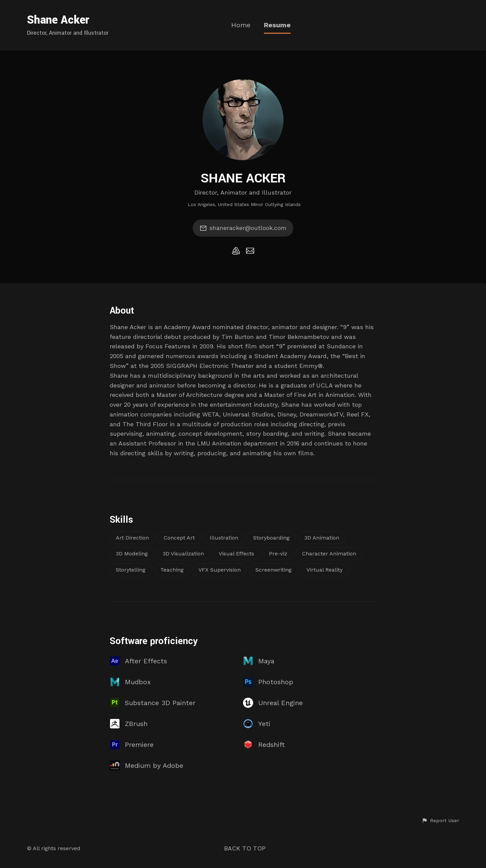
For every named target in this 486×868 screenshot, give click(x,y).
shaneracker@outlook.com (243, 228)
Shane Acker (58, 20)
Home (241, 25)
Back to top (245, 848)
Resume (277, 25)
